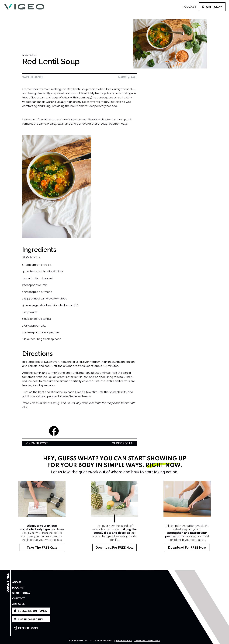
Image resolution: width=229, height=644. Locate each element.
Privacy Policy (124, 641)
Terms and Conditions (147, 641)
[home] (24, 7)
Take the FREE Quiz (42, 547)
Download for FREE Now (114, 547)
